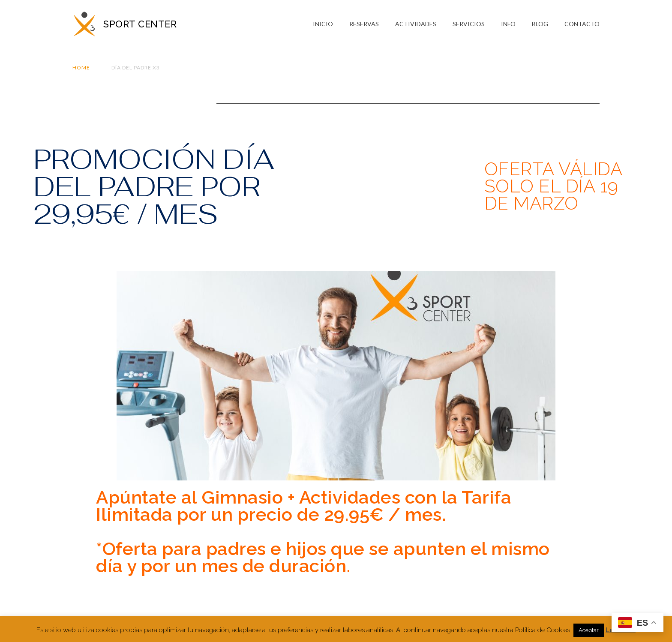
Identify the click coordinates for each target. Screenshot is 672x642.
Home (81, 67)
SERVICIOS (469, 24)
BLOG (540, 24)
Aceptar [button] (589, 630)
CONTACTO (582, 24)
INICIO (323, 24)
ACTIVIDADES (416, 24)
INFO (508, 24)
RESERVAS (364, 24)
